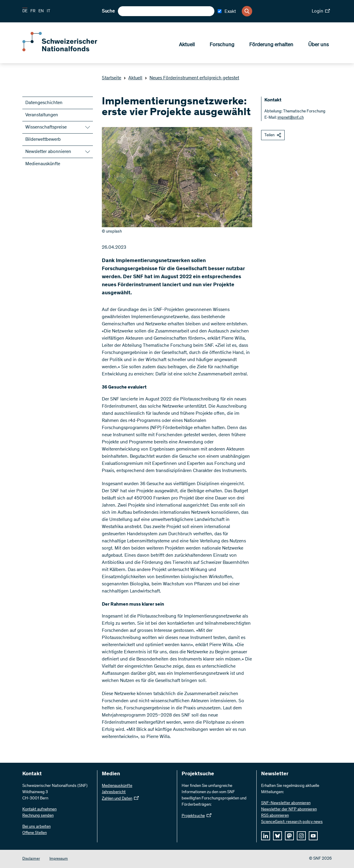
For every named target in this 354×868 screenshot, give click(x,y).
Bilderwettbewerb (43, 140)
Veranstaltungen (42, 115)
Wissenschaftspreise (46, 127)
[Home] (66, 50)
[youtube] (313, 836)
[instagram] (301, 836)
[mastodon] (289, 836)
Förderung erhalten (271, 45)
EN (41, 11)
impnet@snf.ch (291, 118)
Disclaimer (31, 859)
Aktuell (187, 45)
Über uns (318, 45)
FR (33, 11)
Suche (108, 11)
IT (49, 11)
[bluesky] (277, 836)
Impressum (59, 859)
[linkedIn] (266, 836)
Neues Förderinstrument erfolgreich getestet (192, 78)
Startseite (111, 78)
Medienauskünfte (43, 164)
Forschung (222, 45)
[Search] (247, 11)
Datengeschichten (44, 103)
